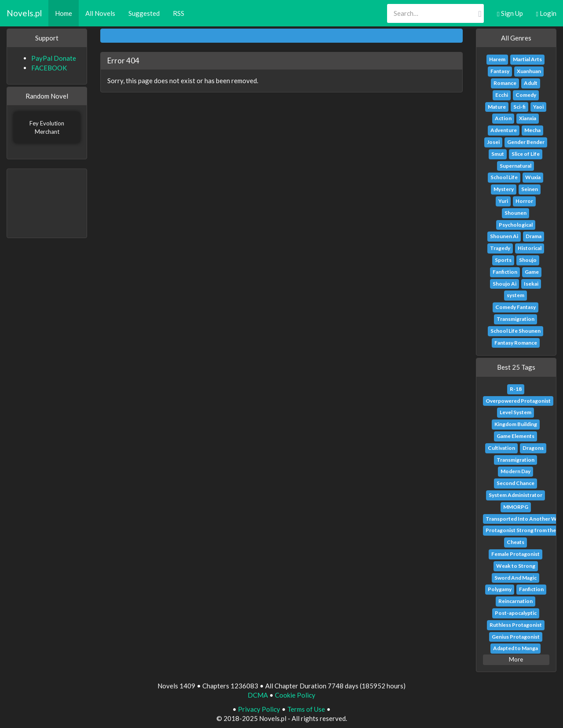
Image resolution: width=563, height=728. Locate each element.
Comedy (526, 95)
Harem (497, 59)
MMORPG (516, 507)
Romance (505, 83)
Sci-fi (519, 107)
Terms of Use (306, 709)
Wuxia (533, 177)
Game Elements (515, 436)
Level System (515, 412)
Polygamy (500, 589)
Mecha (532, 130)
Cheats (515, 542)
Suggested (144, 13)
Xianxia (528, 118)
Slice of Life (526, 154)
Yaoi (538, 107)
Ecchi (502, 95)
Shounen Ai (504, 236)
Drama (534, 236)
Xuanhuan (529, 71)
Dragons (533, 448)
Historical (530, 248)
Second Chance (515, 483)
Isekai (531, 284)
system (515, 295)
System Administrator (515, 495)
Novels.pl (24, 13)
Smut (498, 154)
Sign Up (510, 13)
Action (503, 118)
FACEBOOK (49, 68)
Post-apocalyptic (516, 613)
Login (546, 13)
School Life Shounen (515, 331)
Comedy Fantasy (515, 307)
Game (532, 272)
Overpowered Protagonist (518, 401)
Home (64, 13)
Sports (503, 260)
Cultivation (501, 448)
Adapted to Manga (515, 648)
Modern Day (515, 471)
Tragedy (500, 248)
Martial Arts (527, 59)
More (516, 659)
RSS (179, 13)
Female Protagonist (515, 554)
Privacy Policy (259, 709)
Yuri (503, 201)
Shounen (515, 213)
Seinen (530, 189)
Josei (493, 142)
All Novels (100, 13)
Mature (497, 107)
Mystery (504, 189)
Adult (531, 83)
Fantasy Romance (516, 343)
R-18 (516, 389)
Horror (524, 201)
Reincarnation (515, 601)
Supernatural (515, 166)
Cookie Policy (295, 695)
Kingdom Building (516, 424)
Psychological (516, 225)
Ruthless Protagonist (516, 625)
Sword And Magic (515, 578)
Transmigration (515, 319)
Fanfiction (505, 272)
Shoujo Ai (505, 284)
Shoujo (528, 260)
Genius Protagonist (516, 637)
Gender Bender (526, 142)
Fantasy (500, 71)
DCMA (258, 695)
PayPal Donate (54, 58)
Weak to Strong (516, 566)
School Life (504, 177)
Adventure (504, 130)
